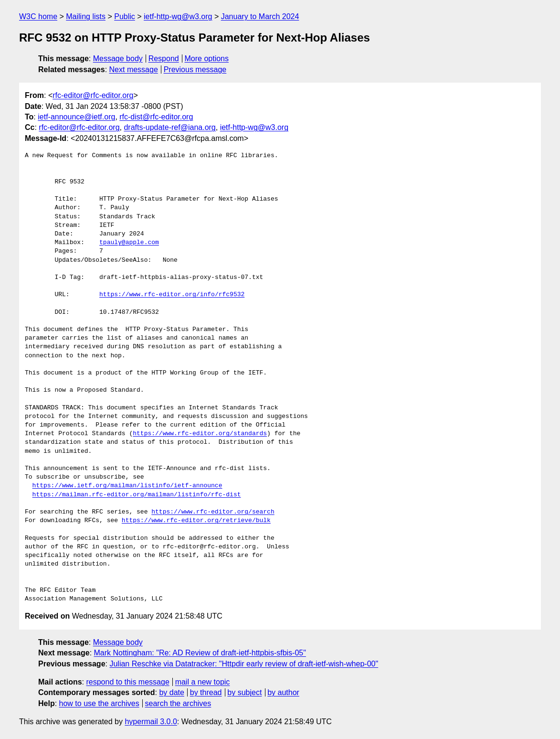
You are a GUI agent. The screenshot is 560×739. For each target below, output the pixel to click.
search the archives (178, 703)
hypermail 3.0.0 (151, 722)
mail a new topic (203, 682)
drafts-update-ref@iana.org (169, 127)
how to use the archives (99, 703)
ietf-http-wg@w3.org (178, 16)
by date (171, 692)
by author (283, 692)
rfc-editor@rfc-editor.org (93, 95)
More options (207, 59)
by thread (206, 692)
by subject (244, 692)
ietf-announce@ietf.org (76, 117)
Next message (134, 70)
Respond (164, 59)
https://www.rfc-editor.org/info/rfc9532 (172, 295)
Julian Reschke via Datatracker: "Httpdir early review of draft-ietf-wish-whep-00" (244, 664)
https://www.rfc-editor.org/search (213, 512)
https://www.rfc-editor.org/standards (200, 434)
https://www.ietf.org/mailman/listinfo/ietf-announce (127, 486)
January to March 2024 (260, 16)
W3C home (38, 16)
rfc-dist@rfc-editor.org (156, 117)
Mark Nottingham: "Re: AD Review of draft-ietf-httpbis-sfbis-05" (200, 653)
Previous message (195, 70)
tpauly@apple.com (129, 243)
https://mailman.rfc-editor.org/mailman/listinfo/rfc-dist (137, 495)
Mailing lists (86, 16)
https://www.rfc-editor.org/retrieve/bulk (196, 521)
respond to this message (127, 682)
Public (125, 16)
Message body (118, 59)
